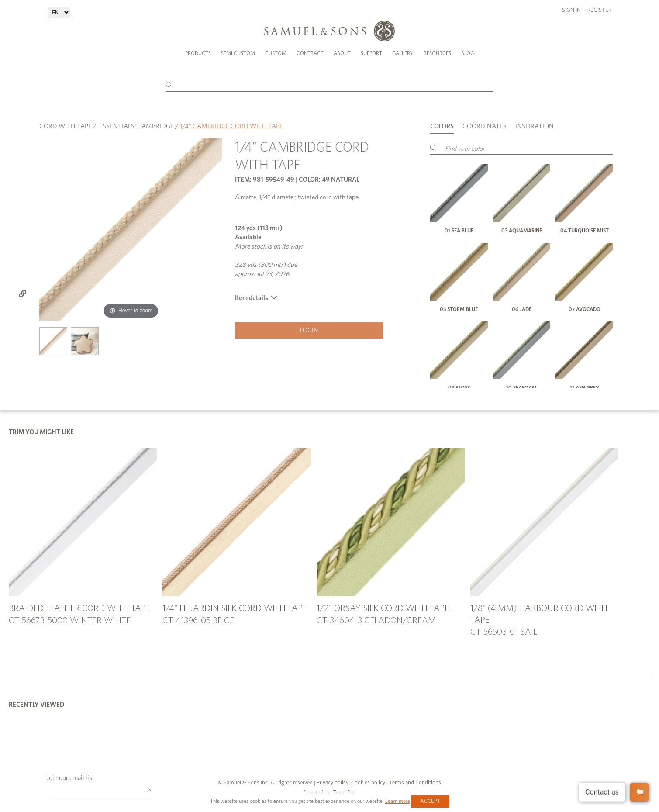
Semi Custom (238, 53)
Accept (430, 801)
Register (599, 10)
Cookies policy (368, 780)
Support (371, 53)
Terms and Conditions (414, 780)
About (342, 53)
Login (309, 327)
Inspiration (535, 123)
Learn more (398, 801)
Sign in (571, 10)
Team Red (344, 790)
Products (198, 53)
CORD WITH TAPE (66, 123)
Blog (468, 53)
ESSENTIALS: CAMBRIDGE (136, 123)
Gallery (403, 53)
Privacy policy (333, 780)
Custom (276, 53)
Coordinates (485, 123)
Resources (437, 53)
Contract (310, 53)
